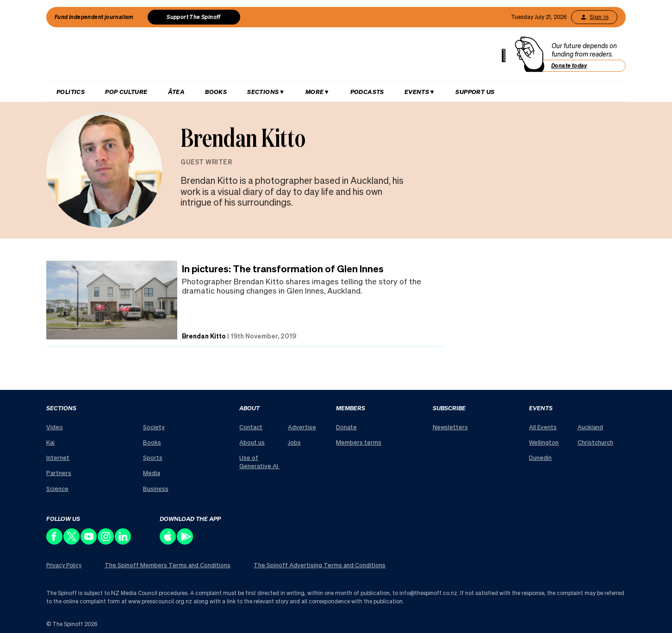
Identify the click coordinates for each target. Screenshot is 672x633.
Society (154, 427)
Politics (71, 91)
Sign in (594, 17)
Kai (50, 442)
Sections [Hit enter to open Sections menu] (263, 91)
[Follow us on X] (72, 542)
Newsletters (450, 427)
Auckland (590, 427)
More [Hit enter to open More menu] (315, 91)
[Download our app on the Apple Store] (168, 542)
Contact (251, 427)
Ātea (177, 91)
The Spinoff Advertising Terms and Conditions (320, 565)
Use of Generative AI (259, 461)
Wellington (544, 442)
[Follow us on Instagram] (106, 542)
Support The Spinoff (194, 17)
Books (216, 91)
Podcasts (367, 91)
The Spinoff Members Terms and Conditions (168, 565)
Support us (475, 91)
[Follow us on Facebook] (55, 542)
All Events (543, 427)
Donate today (569, 66)
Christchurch (595, 442)
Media (152, 473)
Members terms (359, 442)
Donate (346, 427)
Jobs (294, 442)
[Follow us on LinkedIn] (123, 542)
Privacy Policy (64, 565)
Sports (153, 457)
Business (156, 488)
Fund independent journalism (94, 17)
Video (55, 427)
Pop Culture (126, 91)
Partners (59, 473)
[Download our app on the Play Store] (185, 542)
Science (57, 488)
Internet (58, 457)
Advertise (302, 427)
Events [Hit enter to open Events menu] (417, 91)
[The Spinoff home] (279, 56)
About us (252, 442)
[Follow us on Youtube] (89, 542)
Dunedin (540, 457)
